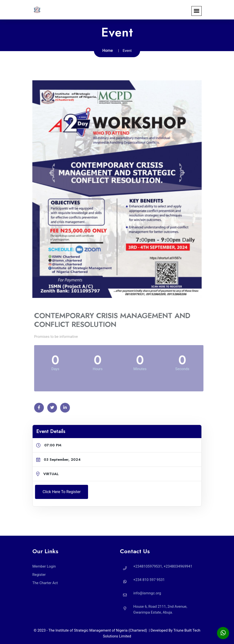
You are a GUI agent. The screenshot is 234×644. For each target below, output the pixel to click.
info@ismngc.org (147, 593)
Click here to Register (62, 492)
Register (39, 575)
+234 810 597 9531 (149, 580)
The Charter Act (45, 583)
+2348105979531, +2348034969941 (163, 566)
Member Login (44, 566)
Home (108, 51)
